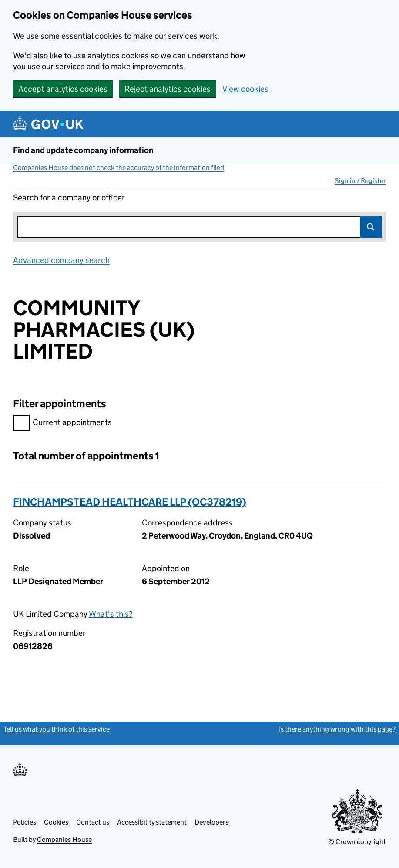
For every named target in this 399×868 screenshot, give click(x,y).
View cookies (245, 89)
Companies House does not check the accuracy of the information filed (119, 168)
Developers (211, 822)
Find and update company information (83, 150)
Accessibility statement (152, 822)
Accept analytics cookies (63, 89)
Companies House (64, 840)
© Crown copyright (357, 842)
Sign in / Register (360, 181)
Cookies (56, 822)
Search (371, 227)
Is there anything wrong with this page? (337, 729)
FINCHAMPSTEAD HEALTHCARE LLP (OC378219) (130, 502)
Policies (25, 822)
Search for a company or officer (69, 198)
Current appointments (62, 424)
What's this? (111, 614)
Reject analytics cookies (168, 89)
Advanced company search (61, 260)
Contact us (93, 822)
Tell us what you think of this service (57, 729)
